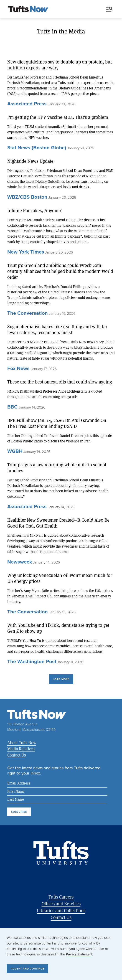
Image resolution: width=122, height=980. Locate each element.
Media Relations (21, 749)
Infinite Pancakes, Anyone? (34, 211)
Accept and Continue (27, 969)
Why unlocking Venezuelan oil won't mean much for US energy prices (60, 578)
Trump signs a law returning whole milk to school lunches (57, 468)
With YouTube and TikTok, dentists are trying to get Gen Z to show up (58, 628)
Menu (109, 9)
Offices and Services (61, 904)
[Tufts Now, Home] (28, 9)
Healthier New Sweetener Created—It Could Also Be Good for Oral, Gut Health (58, 523)
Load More (61, 679)
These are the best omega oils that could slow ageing (60, 382)
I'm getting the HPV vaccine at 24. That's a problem (58, 117)
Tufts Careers (61, 897)
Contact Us (17, 755)
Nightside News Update (30, 161)
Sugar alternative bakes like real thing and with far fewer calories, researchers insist (57, 330)
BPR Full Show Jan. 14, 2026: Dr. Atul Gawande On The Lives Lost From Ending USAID (57, 423)
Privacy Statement (79, 954)
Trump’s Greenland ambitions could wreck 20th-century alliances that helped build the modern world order (60, 271)
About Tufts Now (22, 743)
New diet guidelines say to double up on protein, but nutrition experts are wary (60, 65)
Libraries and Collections (61, 910)
